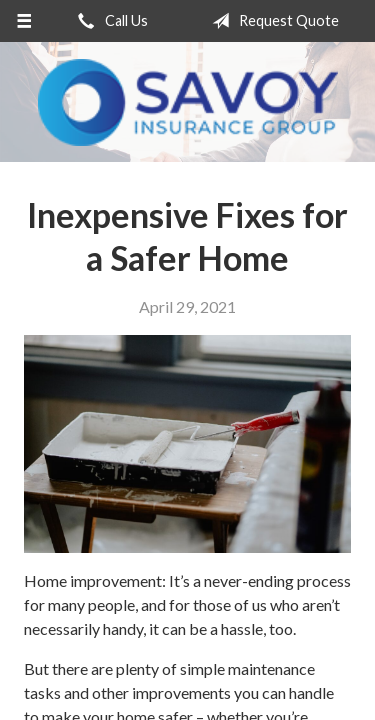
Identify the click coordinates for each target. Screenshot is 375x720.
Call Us (109, 21)
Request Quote (271, 21)
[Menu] (24, 21)
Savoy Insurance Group (188, 102)
